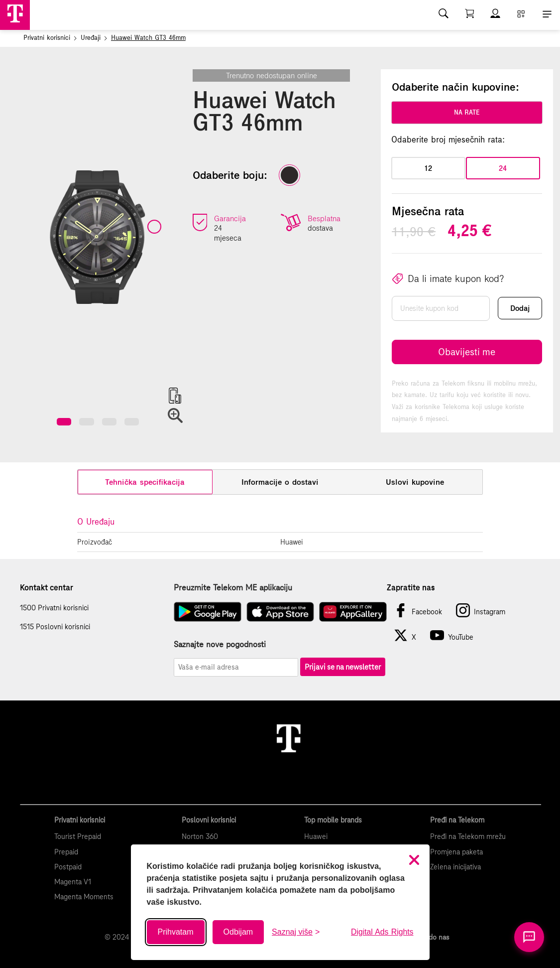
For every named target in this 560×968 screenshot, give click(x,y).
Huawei (316, 836)
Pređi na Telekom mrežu (468, 836)
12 (428, 168)
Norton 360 (200, 836)
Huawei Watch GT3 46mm (148, 38)
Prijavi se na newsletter (343, 667)
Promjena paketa (456, 852)
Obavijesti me (467, 352)
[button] (64, 422)
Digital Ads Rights (382, 932)
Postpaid (68, 867)
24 (503, 168)
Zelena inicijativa (455, 867)
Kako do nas (430, 937)
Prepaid (66, 852)
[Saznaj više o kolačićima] (296, 932)
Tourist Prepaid (78, 836)
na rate (467, 113)
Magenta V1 (73, 882)
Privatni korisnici (47, 38)
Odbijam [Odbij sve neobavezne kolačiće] (238, 932)
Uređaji (91, 38)
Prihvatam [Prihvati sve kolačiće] (176, 932)
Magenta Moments (84, 897)
